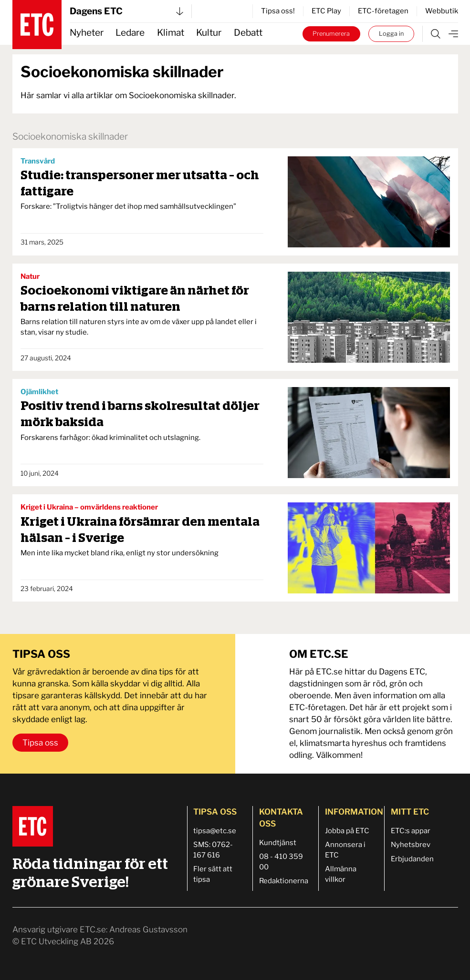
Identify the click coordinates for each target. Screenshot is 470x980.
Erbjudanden (412, 859)
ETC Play (326, 11)
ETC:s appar (411, 831)
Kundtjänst (278, 843)
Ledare (130, 33)
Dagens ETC (126, 11)
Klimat (171, 33)
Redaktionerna (284, 881)
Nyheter (87, 33)
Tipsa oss (40, 743)
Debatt (248, 33)
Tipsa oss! (278, 11)
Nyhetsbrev (411, 845)
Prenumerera (331, 34)
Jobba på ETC (347, 831)
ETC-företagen (383, 11)
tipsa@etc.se (215, 831)
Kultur (209, 33)
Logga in (391, 34)
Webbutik (442, 11)
